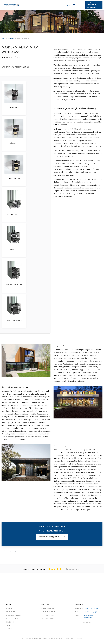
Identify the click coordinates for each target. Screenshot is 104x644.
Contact (9, 631)
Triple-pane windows (48, 620)
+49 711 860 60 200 (91, 611)
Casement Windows (48, 614)
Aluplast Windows (47, 610)
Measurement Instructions (16, 617)
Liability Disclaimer (13, 620)
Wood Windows (94, 553)
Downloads (10, 614)
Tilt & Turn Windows (48, 617)
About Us (9, 610)
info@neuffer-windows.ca (88, 618)
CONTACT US (87, 625)
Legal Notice (11, 624)
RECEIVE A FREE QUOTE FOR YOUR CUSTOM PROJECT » (52, 539)
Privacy (9, 627)
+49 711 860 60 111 (90, 614)
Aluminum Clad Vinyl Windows (15, 553)
